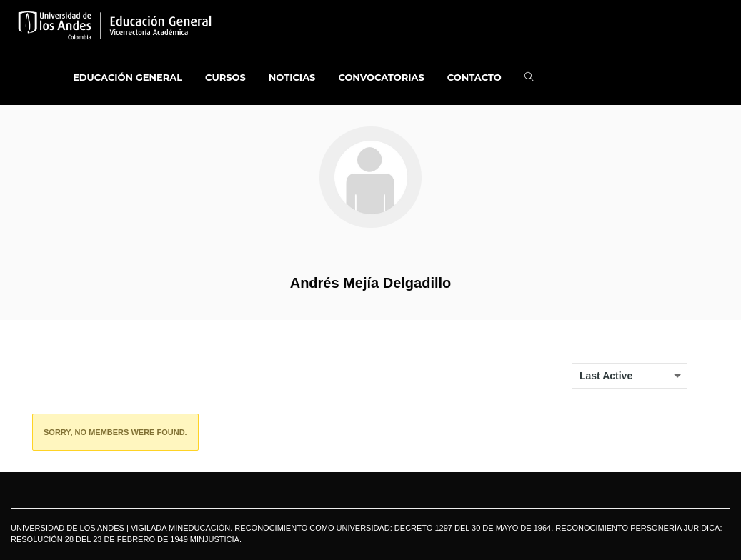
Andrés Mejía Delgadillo (371, 283)
